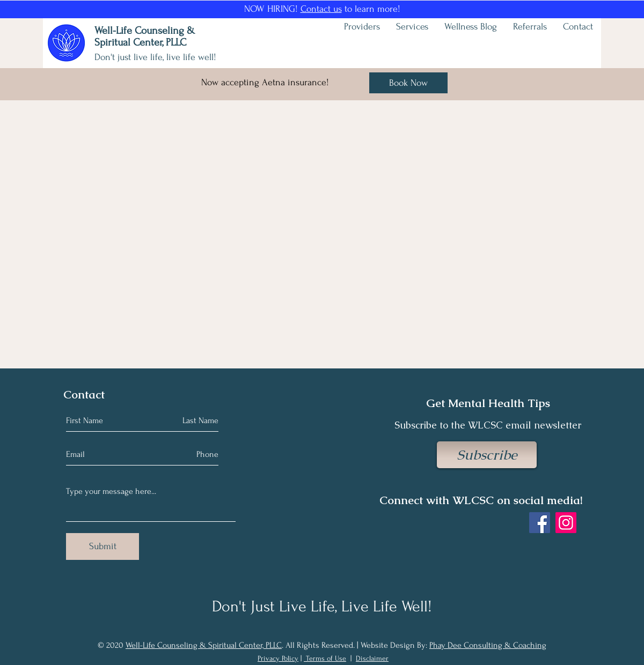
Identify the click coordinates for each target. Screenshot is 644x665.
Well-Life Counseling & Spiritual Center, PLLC (204, 645)
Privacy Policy (278, 658)
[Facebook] (540, 523)
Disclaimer (372, 658)
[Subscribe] (487, 455)
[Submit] (103, 546)
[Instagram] (566, 523)
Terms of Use (326, 658)
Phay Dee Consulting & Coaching (488, 645)
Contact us (321, 9)
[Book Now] (408, 83)
